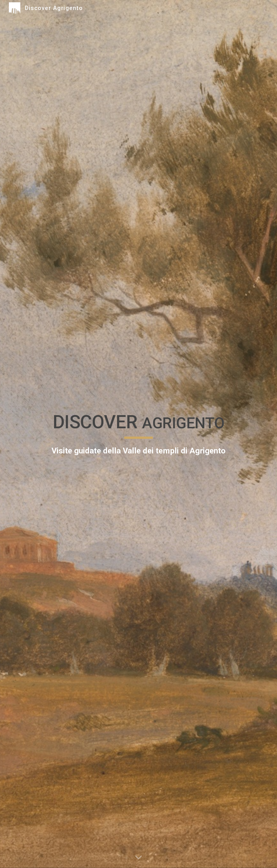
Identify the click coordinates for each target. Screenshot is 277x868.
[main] (138, 434)
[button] (138, 858)
